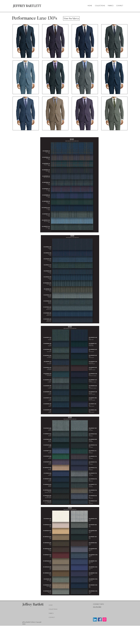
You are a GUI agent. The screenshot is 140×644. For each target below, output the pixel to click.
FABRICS (51, 613)
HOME (51, 605)
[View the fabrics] (71, 18)
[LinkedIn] (95, 619)
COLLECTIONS (53, 609)
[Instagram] (104, 619)
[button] (100, 6)
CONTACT (52, 617)
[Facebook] (100, 619)
